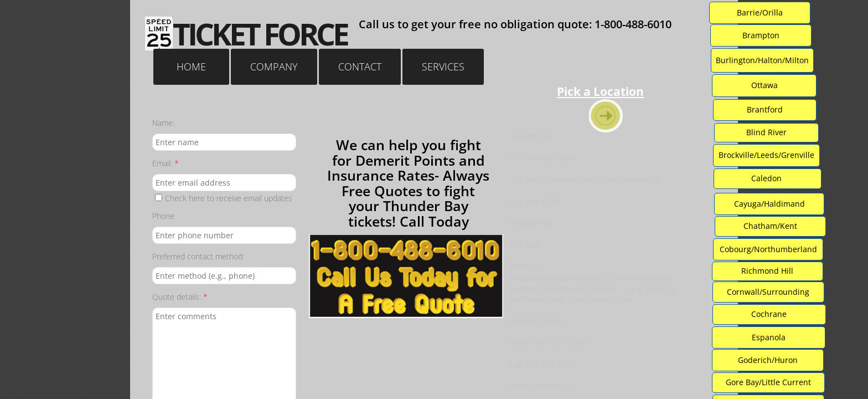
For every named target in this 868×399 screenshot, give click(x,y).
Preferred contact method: (198, 256)
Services (443, 66)
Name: (163, 123)
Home (191, 66)
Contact (360, 66)
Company (274, 66)
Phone (163, 216)
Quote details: (180, 297)
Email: (166, 163)
